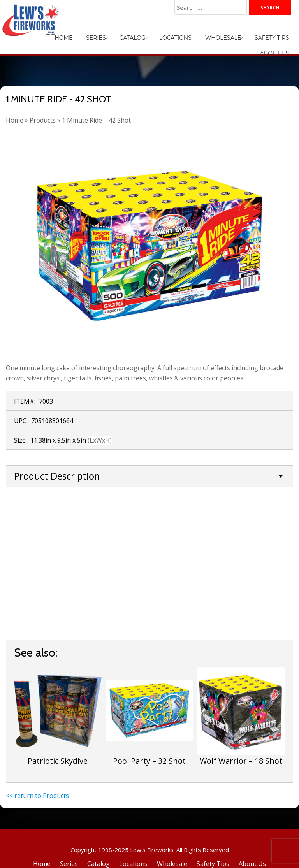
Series (86, 35)
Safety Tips (238, 35)
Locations (154, 35)
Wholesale (195, 35)
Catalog (117, 35)
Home (60, 35)
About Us (277, 35)
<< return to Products (37, 796)
